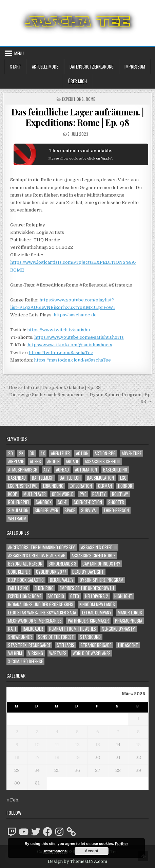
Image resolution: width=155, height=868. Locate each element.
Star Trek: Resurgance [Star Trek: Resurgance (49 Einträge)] (29, 645)
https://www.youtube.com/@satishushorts (79, 337)
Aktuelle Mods (45, 67)
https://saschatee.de (75, 315)
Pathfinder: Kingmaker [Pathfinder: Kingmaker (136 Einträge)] (88, 621)
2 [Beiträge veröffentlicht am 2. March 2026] (17, 732)
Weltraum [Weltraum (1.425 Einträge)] (17, 519)
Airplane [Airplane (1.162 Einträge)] (16, 461)
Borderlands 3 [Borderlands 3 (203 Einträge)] (62, 564)
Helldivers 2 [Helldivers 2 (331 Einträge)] (97, 596)
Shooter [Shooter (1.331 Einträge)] (116, 502)
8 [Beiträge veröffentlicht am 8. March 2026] (138, 732)
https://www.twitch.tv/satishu (59, 330)
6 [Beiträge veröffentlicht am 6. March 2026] (98, 732)
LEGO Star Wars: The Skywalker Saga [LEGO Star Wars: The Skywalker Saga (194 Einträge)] (42, 613)
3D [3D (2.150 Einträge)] (32, 453)
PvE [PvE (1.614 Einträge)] (83, 494)
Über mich (77, 81)
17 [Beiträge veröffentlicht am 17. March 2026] (37, 758)
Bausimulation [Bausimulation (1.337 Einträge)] (100, 478)
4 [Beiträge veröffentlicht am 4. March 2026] (57, 732)
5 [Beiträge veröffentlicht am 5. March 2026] (77, 732)
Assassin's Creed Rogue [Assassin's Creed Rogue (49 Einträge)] (93, 556)
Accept (92, 851)
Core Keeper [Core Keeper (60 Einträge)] (19, 572)
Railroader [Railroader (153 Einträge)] (33, 629)
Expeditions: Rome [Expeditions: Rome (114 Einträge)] (25, 596)
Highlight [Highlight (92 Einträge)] (123, 596)
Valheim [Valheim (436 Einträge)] (15, 653)
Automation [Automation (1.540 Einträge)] (86, 470)
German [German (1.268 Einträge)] (105, 486)
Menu (19, 53)
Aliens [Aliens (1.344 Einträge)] (35, 461)
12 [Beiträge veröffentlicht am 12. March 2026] (77, 745)
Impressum (135, 67)
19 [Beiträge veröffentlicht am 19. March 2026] (77, 758)
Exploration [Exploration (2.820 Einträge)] (81, 486)
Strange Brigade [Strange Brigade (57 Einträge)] (96, 645)
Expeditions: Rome (79, 99)
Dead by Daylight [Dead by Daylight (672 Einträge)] (88, 572)
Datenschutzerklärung (92, 67)
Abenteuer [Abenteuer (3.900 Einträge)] (60, 453)
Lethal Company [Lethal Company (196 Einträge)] (97, 613)
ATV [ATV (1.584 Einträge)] (47, 470)
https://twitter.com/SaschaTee (61, 353)
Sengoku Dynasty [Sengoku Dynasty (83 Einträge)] (119, 629)
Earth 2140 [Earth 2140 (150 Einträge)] (18, 588)
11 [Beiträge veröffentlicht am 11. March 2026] (57, 745)
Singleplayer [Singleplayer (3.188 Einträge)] (46, 510)
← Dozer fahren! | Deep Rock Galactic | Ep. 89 (52, 387)
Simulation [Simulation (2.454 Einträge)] (18, 510)
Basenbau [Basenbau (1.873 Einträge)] (17, 478)
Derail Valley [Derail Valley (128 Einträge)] (62, 580)
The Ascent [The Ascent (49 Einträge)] (128, 645)
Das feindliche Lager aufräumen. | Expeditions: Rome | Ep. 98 (77, 117)
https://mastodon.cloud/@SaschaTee (72, 360)
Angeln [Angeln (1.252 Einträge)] (53, 461)
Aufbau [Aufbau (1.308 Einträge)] (62, 470)
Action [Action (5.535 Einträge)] (82, 453)
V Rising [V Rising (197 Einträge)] (36, 653)
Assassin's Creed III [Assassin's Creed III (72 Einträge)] (99, 547)
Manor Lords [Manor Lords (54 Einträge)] (130, 613)
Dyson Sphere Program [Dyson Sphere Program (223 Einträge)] (102, 580)
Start (15, 67)
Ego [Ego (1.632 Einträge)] (123, 478)
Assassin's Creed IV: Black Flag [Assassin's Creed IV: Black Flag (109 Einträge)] (37, 556)
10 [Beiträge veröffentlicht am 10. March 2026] (37, 745)
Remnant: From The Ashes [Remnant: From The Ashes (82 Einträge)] (73, 629)
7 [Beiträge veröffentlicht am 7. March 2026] (118, 732)
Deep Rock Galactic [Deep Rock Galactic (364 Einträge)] (26, 580)
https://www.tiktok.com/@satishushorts (70, 345)
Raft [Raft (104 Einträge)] (12, 629)
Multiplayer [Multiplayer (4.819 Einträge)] (35, 494)
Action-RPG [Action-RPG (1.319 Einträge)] (105, 453)
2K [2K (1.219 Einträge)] (21, 453)
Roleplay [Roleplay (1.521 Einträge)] (120, 494)
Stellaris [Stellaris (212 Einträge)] (65, 645)
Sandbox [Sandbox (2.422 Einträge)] (44, 502)
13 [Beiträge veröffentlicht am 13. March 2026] (98, 745)
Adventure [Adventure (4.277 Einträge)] (132, 453)
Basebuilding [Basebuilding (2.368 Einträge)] (115, 470)
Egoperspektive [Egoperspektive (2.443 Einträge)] (23, 486)
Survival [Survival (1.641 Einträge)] (89, 510)
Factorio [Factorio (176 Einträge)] (56, 596)
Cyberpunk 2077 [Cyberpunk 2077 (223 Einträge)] (51, 572)
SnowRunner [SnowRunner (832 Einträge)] (20, 637)
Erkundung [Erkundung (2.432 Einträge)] (53, 486)
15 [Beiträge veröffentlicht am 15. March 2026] (138, 745)
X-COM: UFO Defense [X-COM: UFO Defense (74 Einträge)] (25, 661)
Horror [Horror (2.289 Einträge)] (125, 486)
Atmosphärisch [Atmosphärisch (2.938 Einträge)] (23, 470)
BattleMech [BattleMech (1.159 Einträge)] (43, 478)
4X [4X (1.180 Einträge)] (43, 453)
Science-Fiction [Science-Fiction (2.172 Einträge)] (88, 502)
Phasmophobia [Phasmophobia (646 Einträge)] (129, 621)
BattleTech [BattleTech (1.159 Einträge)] (70, 478)
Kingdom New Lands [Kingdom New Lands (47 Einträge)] (97, 604)
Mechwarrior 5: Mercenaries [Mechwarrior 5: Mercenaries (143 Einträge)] (35, 621)
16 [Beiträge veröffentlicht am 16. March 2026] (17, 758)
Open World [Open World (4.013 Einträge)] (63, 494)
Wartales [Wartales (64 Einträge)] (58, 653)
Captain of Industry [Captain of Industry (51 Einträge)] (101, 564)
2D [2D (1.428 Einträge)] (11, 453)
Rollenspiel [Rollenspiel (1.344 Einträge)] (19, 502)
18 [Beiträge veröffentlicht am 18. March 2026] (57, 758)
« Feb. (13, 800)
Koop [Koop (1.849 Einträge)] (13, 494)
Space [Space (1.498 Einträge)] (70, 510)
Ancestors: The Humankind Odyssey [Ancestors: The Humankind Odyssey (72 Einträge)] (42, 547)
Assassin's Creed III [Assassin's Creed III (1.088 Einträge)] (103, 461)
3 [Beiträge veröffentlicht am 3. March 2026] (37, 732)
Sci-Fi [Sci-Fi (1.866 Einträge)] (63, 502)
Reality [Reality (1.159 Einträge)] (99, 494)
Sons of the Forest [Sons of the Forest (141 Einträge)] (56, 637)
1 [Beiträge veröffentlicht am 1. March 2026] (138, 719)
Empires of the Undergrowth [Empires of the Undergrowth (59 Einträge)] (87, 588)
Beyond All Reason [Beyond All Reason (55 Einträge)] (25, 564)
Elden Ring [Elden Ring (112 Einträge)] (44, 588)
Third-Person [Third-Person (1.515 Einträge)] (116, 510)
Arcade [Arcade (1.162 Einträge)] (72, 461)
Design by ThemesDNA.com (77, 862)
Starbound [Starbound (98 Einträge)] (90, 637)
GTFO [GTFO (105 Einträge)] (75, 596)
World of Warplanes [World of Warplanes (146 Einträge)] (92, 653)
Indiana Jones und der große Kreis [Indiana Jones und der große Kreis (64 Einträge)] (41, 604)
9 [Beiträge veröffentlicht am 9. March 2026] (17, 745)
